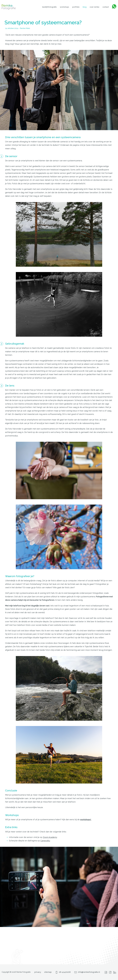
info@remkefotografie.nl (87, 972)
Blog (85, 7)
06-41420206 (63, 972)
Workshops (64, 7)
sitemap (48, 972)
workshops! (86, 820)
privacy (38, 972)
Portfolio (76, 7)
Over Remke (94, 7)
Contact (106, 7)
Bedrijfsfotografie (49, 7)
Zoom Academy (50, 837)
